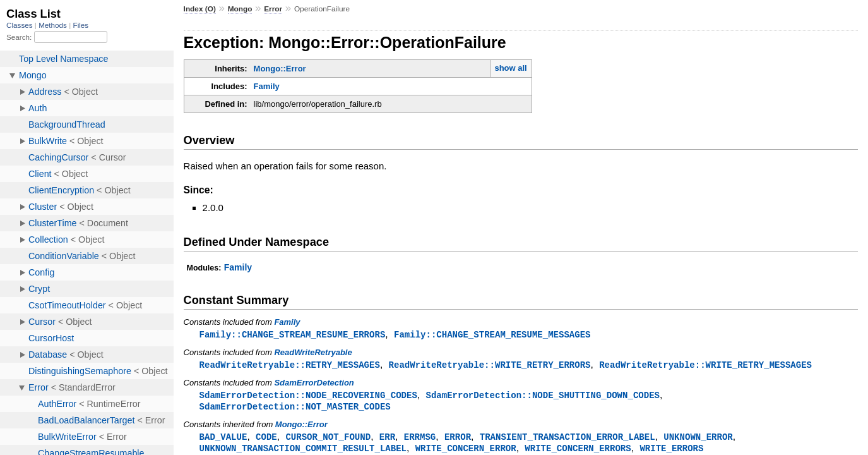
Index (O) (200, 9)
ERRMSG (420, 440)
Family (267, 86)
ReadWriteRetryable (313, 353)
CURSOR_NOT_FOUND (328, 440)
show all (510, 68)
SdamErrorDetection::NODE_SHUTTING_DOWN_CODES (542, 397)
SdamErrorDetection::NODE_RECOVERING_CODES (308, 397)
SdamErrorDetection (314, 384)
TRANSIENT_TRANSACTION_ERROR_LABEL (568, 440)
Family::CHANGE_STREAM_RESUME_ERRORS (293, 335)
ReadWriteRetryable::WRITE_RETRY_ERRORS (490, 366)
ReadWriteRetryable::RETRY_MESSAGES (290, 366)
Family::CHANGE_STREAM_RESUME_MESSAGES (492, 335)
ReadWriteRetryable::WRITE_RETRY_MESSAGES (705, 366)
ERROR (458, 440)
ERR (387, 440)
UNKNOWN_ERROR (698, 440)
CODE (266, 440)
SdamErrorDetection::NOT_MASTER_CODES (295, 409)
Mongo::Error (280, 69)
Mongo (240, 9)
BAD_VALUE (223, 440)
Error (273, 9)
